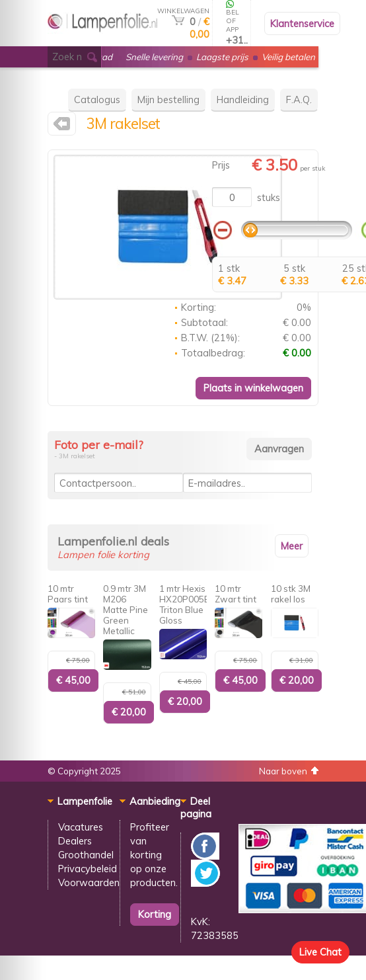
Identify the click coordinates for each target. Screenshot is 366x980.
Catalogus (97, 100)
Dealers (75, 841)
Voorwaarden (89, 882)
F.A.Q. (299, 100)
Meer (292, 546)
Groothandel (86, 855)
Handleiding (243, 100)
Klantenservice (302, 23)
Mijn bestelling (168, 100)
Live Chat (320, 952)
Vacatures (81, 827)
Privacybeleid (88, 869)
